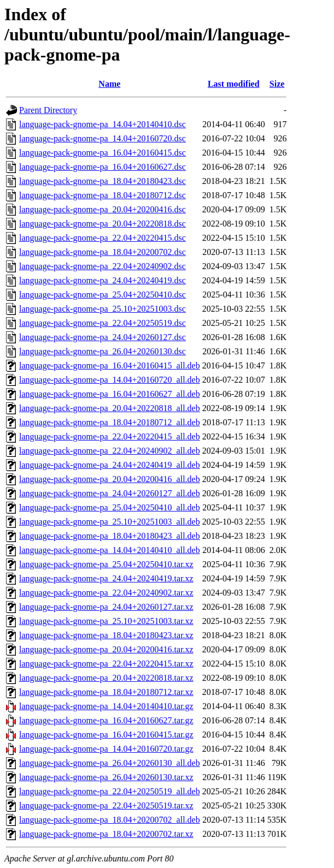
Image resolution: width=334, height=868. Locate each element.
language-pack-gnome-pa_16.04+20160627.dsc (102, 167)
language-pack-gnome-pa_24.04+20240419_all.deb (110, 465)
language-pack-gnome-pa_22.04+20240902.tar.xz (106, 593)
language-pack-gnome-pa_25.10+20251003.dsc (102, 309)
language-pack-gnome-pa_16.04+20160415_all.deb (110, 365)
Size (277, 84)
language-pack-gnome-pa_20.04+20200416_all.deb (110, 479)
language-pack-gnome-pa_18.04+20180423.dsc (102, 181)
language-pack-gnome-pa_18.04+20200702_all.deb (110, 820)
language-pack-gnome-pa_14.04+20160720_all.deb (110, 380)
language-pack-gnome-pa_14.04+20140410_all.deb (110, 550)
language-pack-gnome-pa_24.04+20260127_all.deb (110, 493)
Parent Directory (48, 110)
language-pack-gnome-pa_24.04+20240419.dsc (102, 280)
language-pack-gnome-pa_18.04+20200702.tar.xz (106, 834)
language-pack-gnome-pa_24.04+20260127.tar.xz (106, 607)
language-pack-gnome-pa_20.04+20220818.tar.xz (106, 678)
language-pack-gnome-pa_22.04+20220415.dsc (102, 238)
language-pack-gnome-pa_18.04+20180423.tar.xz (106, 635)
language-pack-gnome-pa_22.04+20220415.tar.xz (106, 664)
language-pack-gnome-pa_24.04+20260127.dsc (102, 337)
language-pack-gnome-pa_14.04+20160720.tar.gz (106, 749)
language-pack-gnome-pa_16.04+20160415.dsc (102, 153)
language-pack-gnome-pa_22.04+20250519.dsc (102, 323)
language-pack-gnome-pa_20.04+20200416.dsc (102, 209)
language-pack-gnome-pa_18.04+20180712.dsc (102, 195)
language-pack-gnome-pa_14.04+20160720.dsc (102, 138)
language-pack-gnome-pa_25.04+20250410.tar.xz (106, 564)
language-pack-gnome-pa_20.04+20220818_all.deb (110, 408)
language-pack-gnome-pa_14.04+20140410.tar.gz (106, 706)
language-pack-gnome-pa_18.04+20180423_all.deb (110, 536)
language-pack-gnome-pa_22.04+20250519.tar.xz (106, 805)
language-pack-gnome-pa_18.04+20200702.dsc (102, 252)
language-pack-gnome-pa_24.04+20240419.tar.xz (106, 578)
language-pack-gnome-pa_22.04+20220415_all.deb (110, 436)
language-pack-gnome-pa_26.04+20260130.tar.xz (106, 777)
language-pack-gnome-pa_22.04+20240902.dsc (102, 266)
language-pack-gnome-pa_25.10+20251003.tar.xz (106, 621)
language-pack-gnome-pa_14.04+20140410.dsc (102, 124)
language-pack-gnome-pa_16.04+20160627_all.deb (110, 394)
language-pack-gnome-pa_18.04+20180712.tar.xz (106, 692)
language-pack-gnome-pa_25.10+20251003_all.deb (110, 522)
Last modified (234, 84)
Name (109, 84)
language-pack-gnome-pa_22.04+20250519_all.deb (110, 791)
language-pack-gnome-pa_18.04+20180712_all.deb (110, 422)
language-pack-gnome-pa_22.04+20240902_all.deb (110, 451)
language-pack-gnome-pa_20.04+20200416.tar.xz (106, 649)
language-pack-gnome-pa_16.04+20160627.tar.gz (106, 720)
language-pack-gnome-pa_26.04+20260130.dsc (102, 351)
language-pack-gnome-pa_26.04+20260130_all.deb (110, 763)
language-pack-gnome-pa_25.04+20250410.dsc (102, 295)
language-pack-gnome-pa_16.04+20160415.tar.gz (106, 735)
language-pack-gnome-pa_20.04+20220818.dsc (102, 224)
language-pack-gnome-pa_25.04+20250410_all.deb (110, 507)
